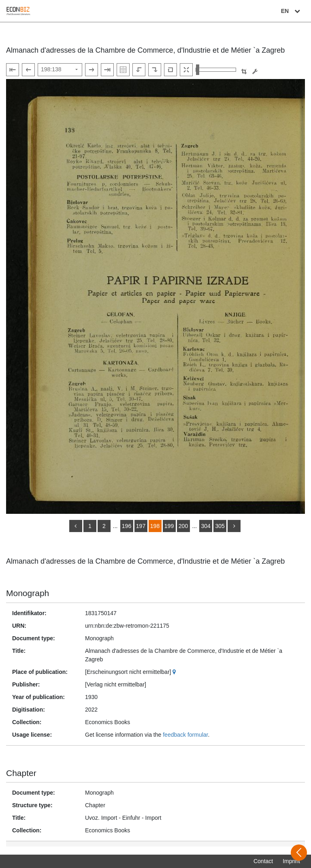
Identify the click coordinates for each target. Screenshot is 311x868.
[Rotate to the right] (155, 70)
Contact (263, 861)
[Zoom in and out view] (216, 70)
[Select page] (60, 70)
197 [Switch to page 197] (141, 526)
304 (206, 526)
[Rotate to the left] (139, 70)
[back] (76, 526)
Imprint (291, 861)
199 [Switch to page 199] (169, 526)
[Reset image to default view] (170, 70)
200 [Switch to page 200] (183, 526)
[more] (234, 526)
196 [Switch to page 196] (127, 526)
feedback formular (185, 735)
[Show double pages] (123, 70)
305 (220, 526)
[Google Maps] (175, 672)
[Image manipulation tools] (255, 72)
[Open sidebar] (299, 853)
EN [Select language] (292, 11)
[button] (244, 72)
